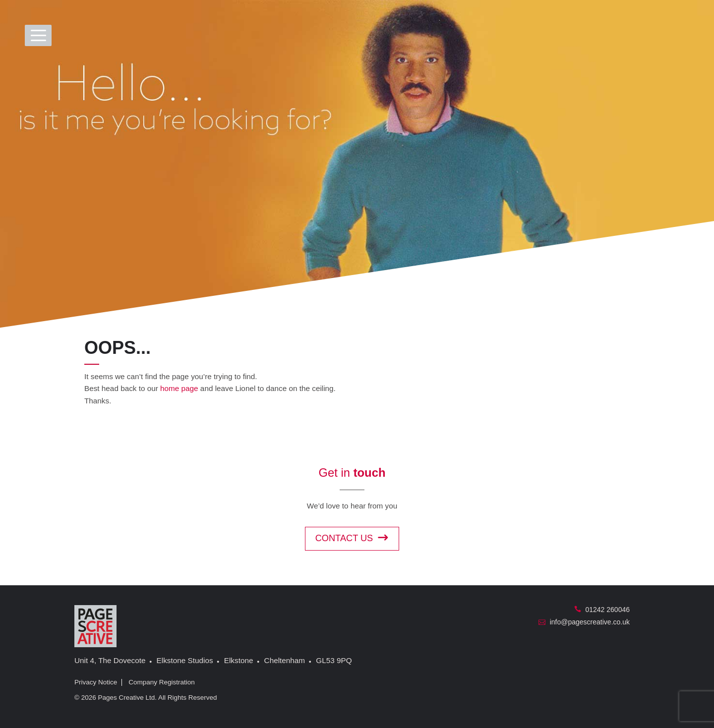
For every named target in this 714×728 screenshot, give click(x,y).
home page (179, 388)
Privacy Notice (96, 682)
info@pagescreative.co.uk (584, 622)
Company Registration (162, 682)
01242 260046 (602, 610)
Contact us (352, 538)
